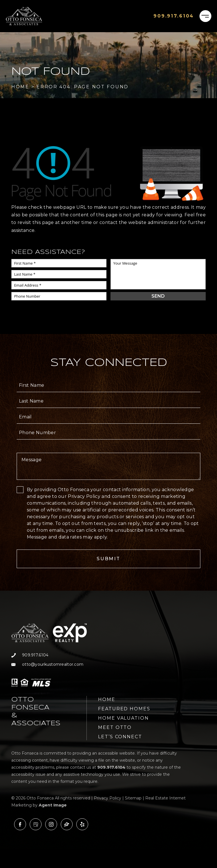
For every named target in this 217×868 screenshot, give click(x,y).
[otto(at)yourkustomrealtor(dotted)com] (49, 664)
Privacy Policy (108, 798)
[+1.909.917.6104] (174, 16)
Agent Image (53, 805)
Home (107, 699)
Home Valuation (123, 718)
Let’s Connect (120, 737)
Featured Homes (124, 709)
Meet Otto (115, 727)
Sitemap (133, 798)
